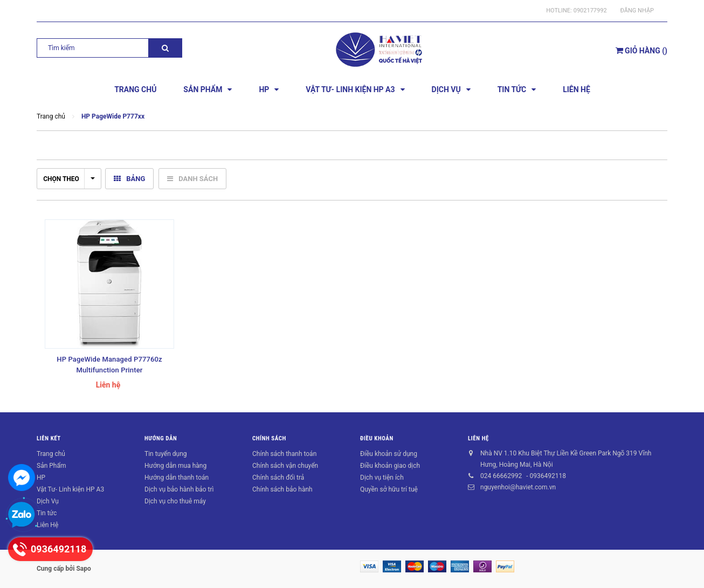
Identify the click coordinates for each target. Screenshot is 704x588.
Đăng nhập (637, 11)
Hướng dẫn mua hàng (175, 466)
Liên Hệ (47, 525)
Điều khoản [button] (377, 438)
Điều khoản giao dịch (390, 466)
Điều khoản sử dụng (389, 454)
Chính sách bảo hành (282, 489)
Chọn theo (69, 179)
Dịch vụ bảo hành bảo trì (179, 489)
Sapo (83, 569)
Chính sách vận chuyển (285, 466)
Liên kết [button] (49, 438)
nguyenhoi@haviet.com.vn (518, 487)
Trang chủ (51, 454)
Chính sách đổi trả (278, 478)
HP (41, 478)
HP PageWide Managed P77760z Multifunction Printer (109, 365)
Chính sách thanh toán (284, 454)
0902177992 (590, 11)
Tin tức (47, 513)
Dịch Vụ (48, 501)
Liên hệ (478, 438)
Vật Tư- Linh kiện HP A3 (70, 489)
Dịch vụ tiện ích (382, 478)
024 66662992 (501, 476)
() (641, 51)
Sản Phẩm (51, 466)
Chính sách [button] (269, 438)
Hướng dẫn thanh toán (177, 478)
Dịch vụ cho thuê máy (175, 501)
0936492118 (547, 476)
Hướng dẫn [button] (161, 438)
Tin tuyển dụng (166, 454)
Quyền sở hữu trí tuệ (389, 489)
